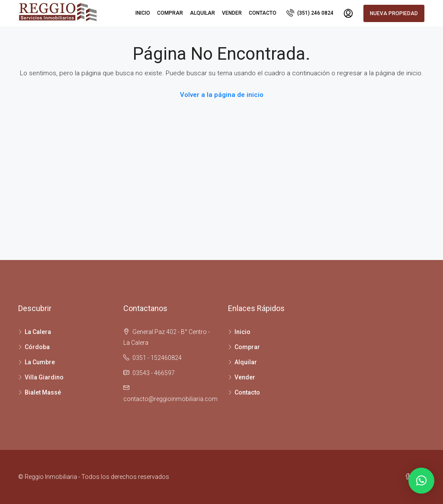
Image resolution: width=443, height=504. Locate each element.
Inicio (143, 13)
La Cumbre (40, 362)
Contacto (263, 13)
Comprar (170, 13)
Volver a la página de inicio (222, 95)
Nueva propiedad (394, 13)
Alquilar (202, 13)
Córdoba (37, 347)
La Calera (38, 332)
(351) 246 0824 (310, 13)
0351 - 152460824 (157, 358)
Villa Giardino (44, 377)
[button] (421, 481)
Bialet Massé (43, 392)
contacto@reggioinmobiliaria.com (170, 399)
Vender (232, 13)
